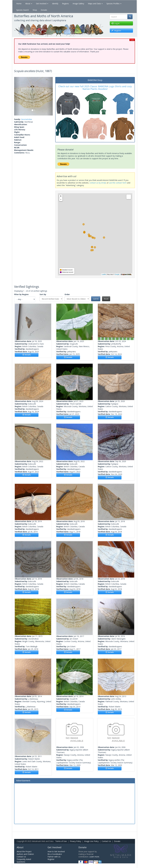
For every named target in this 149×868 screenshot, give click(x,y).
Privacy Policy (75, 841)
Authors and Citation (25, 854)
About (29, 4)
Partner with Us (54, 857)
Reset (106, 299)
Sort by (43, 294)
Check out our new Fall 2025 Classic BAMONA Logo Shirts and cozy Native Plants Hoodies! (95, 88)
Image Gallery (78, 4)
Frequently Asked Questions (24, 860)
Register (51, 859)
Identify (55, 4)
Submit (96, 299)
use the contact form (118, 183)
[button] (17, 96)
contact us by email (98, 183)
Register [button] (116, 31)
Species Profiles (114, 4)
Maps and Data (95, 4)
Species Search (23, 10)
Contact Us (106, 841)
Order (67, 294)
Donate (44, 10)
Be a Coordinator (55, 854)
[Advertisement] (75, 803)
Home (19, 4)
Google (117, 274)
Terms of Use (61, 841)
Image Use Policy (91, 841)
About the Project (24, 851)
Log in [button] (115, 23)
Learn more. (94, 857)
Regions (65, 4)
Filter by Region (21, 294)
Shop (35, 10)
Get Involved (42, 4)
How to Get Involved (56, 851)
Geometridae (27, 119)
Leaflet (104, 274)
